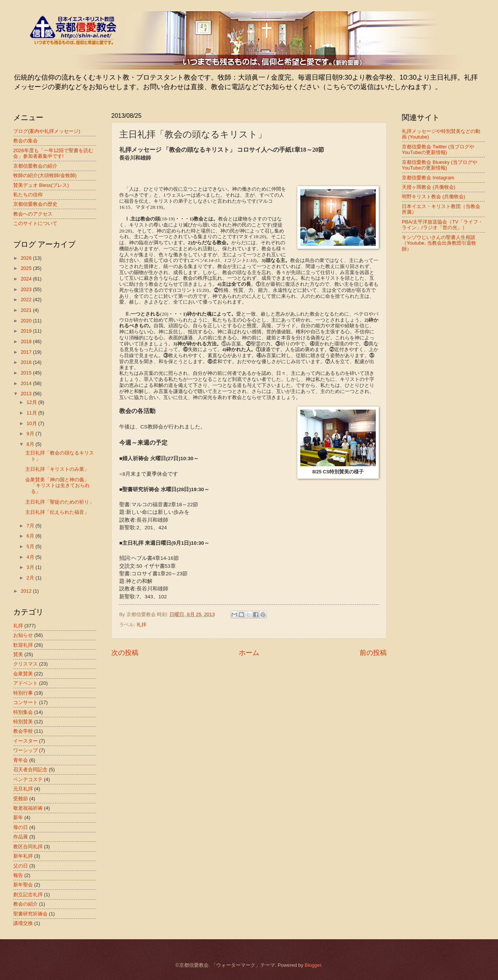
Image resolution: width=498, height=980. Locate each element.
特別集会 (23, 712)
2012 (27, 591)
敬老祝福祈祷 (28, 808)
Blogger (313, 965)
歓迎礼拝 (23, 645)
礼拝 (141, 625)
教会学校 (23, 731)
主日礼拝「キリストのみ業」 (57, 469)
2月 (31, 578)
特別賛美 (23, 722)
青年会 (21, 760)
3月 (31, 567)
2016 (27, 362)
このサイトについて (35, 223)
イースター (25, 741)
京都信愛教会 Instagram (428, 178)
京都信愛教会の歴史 (35, 204)
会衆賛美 (23, 674)
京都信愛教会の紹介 (35, 166)
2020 (27, 321)
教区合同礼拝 (28, 847)
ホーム (249, 653)
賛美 (18, 654)
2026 (27, 258)
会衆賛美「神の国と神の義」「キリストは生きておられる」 (58, 485)
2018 (27, 341)
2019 (27, 331)
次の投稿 (125, 653)
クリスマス (25, 664)
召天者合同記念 (30, 770)
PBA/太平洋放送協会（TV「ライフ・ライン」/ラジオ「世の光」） (442, 225)
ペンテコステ (28, 779)
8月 (31, 444)
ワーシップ (25, 750)
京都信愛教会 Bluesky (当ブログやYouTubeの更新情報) (440, 165)
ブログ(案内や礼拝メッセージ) (47, 131)
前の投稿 (373, 653)
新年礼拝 (23, 856)
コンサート (25, 702)
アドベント (25, 683)
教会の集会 (25, 141)
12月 (32, 402)
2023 (27, 289)
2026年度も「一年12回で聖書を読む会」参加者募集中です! (53, 153)
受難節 (21, 799)
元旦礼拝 (23, 789)
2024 (27, 279)
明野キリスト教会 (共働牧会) (433, 196)
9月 (31, 434)
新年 (18, 817)
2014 (27, 383)
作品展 (21, 837)
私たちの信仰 (28, 195)
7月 (31, 526)
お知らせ (23, 635)
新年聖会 (23, 885)
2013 (27, 394)
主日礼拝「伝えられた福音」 (57, 512)
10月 (32, 423)
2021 (27, 310)
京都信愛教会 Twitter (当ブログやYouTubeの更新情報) (438, 149)
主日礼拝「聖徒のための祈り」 (60, 502)
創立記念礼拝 (28, 894)
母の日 (21, 827)
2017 (27, 352)
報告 (18, 875)
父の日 (21, 866)
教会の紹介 (25, 904)
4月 (31, 557)
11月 (32, 413)
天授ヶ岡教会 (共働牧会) (429, 187)
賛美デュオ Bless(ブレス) (41, 185)
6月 (31, 536)
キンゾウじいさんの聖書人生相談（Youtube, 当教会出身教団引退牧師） (439, 243)
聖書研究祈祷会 (30, 914)
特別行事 (23, 693)
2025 (27, 268)
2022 (27, 300)
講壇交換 (23, 923)
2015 (27, 373)
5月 (31, 546)
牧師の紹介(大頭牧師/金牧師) (45, 175)
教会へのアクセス (33, 214)
